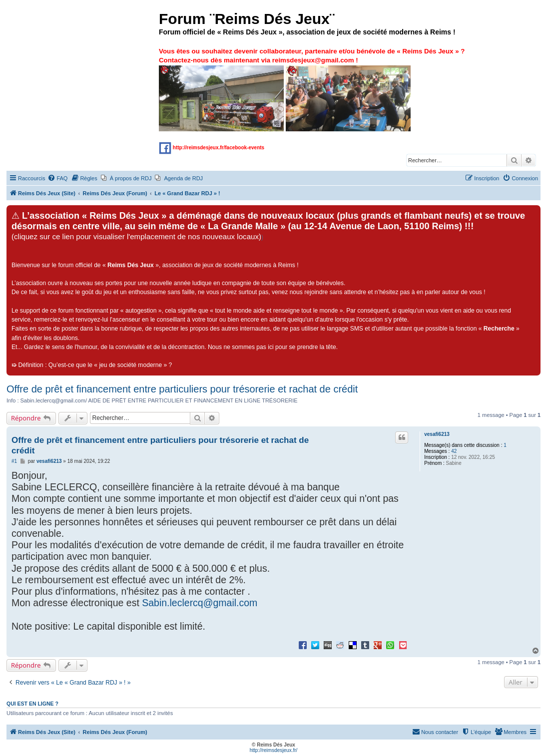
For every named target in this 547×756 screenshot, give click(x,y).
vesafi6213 (437, 434)
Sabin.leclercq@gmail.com (200, 603)
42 (454, 451)
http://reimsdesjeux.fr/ (274, 750)
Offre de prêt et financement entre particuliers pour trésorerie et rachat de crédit (182, 389)
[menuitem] (57, 178)
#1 (14, 461)
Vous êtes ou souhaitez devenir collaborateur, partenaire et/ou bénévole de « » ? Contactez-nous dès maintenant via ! (312, 89)
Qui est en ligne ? (32, 704)
